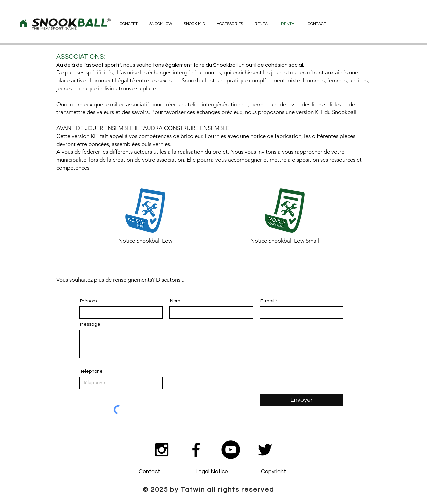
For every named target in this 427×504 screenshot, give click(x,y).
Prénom (89, 301)
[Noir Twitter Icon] (265, 450)
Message (90, 324)
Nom (175, 301)
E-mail (267, 301)
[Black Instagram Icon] (162, 450)
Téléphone (91, 371)
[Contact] (149, 472)
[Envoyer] (301, 400)
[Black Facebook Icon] (196, 450)
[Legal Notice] (211, 472)
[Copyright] (273, 472)
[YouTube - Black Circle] (231, 450)
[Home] (23, 23)
